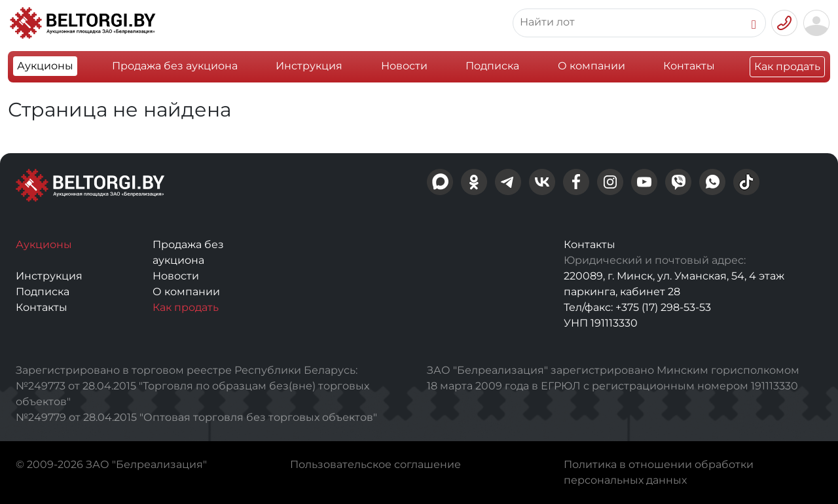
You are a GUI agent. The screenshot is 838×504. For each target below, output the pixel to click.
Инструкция (309, 66)
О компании (592, 66)
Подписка (492, 66)
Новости (404, 66)
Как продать (787, 66)
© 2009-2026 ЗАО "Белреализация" (111, 464)
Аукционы (45, 66)
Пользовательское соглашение (375, 464)
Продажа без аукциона (175, 66)
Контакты (689, 66)
